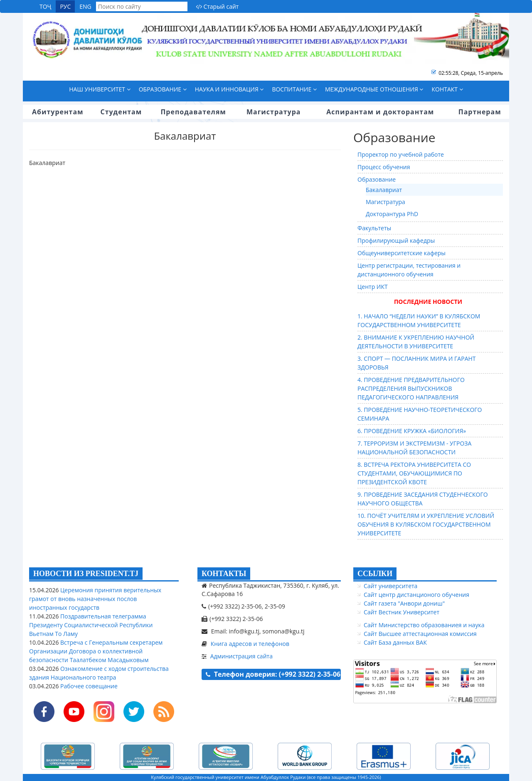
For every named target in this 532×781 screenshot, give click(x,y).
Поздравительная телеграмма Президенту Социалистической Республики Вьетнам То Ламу (91, 625)
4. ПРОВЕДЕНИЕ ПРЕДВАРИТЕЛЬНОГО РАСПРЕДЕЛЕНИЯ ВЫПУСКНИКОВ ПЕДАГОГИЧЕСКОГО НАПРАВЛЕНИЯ (411, 388)
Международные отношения (374, 89)
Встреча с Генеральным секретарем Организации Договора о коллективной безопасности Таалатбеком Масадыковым (96, 651)
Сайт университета (390, 586)
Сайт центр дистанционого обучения (416, 595)
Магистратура (385, 202)
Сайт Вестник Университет (401, 612)
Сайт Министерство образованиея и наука (424, 625)
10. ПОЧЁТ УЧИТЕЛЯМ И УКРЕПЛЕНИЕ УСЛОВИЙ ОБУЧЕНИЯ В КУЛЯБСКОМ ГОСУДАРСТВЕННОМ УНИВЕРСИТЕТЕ (426, 524)
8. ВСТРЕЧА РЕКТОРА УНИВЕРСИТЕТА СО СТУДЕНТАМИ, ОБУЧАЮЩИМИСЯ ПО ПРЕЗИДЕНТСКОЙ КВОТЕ (414, 473)
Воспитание (294, 89)
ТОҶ (45, 6)
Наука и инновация (229, 89)
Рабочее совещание (88, 686)
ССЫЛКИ (375, 574)
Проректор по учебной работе (401, 154)
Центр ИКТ (373, 287)
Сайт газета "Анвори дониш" (404, 603)
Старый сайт (217, 6)
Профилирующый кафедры (396, 240)
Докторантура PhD (392, 214)
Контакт (447, 89)
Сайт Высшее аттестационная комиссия (420, 634)
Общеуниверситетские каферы (401, 253)
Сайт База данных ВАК (395, 642)
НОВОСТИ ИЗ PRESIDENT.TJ (86, 574)
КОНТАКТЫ (224, 574)
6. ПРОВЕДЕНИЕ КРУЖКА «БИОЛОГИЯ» (412, 431)
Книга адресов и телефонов (250, 644)
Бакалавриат (384, 190)
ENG (85, 6)
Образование (163, 89)
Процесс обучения (384, 167)
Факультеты (374, 228)
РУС (65, 6)
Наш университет (100, 89)
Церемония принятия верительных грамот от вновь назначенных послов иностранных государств (95, 599)
